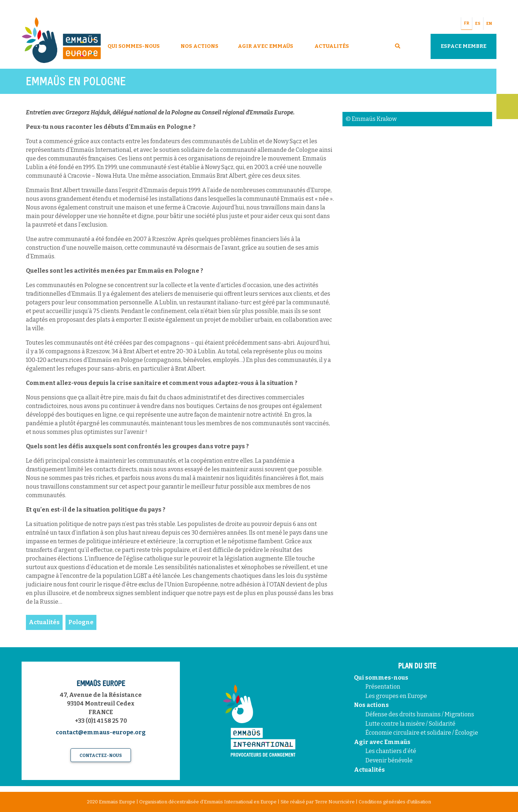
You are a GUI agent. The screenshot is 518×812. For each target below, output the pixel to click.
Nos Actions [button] (199, 46)
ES (478, 24)
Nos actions (371, 705)
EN (489, 24)
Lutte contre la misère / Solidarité (410, 724)
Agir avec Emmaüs (265, 46)
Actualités (332, 46)
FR (467, 23)
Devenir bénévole (389, 760)
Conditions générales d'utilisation (395, 802)
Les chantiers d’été (391, 751)
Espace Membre (464, 46)
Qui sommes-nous (381, 678)
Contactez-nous (101, 756)
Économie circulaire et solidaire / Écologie (422, 733)
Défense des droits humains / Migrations (420, 714)
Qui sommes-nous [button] (134, 46)
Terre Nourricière (335, 802)
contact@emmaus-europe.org (101, 732)
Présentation (383, 687)
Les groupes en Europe (396, 696)
